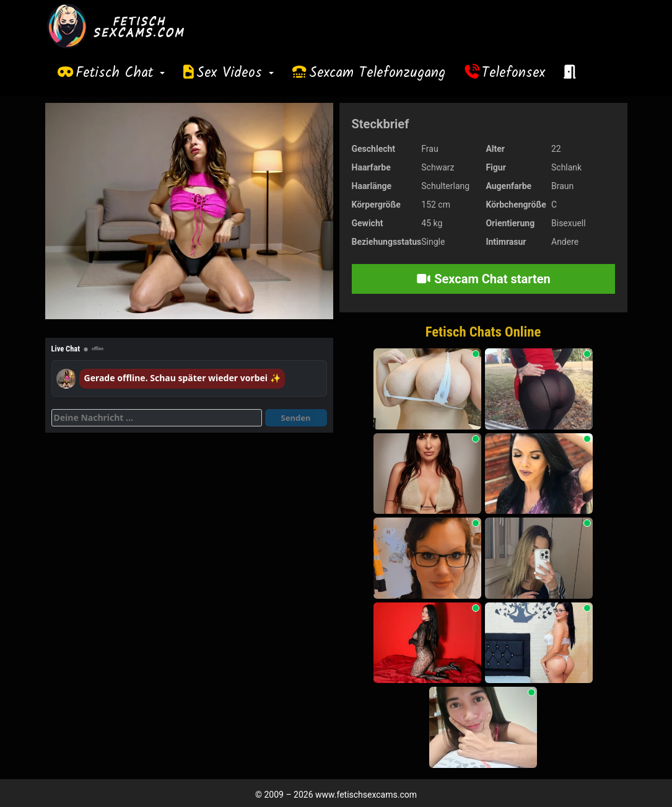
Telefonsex (513, 73)
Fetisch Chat (120, 73)
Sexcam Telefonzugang (377, 73)
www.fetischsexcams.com (366, 795)
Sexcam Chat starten (483, 279)
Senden (296, 418)
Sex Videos (235, 73)
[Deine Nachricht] (157, 418)
